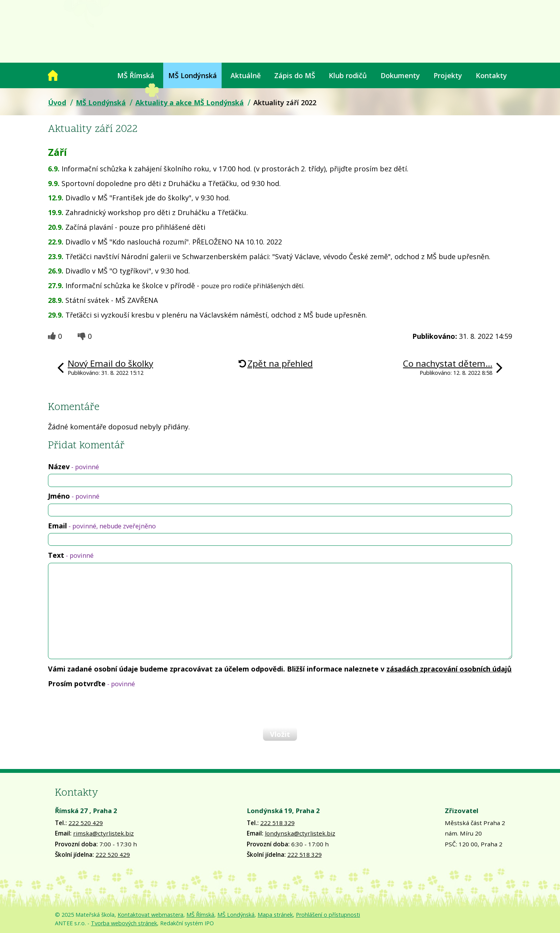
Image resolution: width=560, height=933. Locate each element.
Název (73, 466)
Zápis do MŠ (295, 75)
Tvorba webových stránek (124, 923)
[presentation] (107, 707)
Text (71, 555)
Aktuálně (246, 75)
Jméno (74, 496)
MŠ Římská (136, 75)
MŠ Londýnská (193, 75)
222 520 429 (86, 823)
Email (102, 526)
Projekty (448, 75)
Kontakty (491, 75)
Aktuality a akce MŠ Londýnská (190, 103)
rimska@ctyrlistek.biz (103, 833)
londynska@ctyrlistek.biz (300, 833)
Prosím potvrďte (91, 684)
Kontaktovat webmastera (150, 915)
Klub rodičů (348, 75)
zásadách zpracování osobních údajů (449, 669)
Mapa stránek (275, 915)
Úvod (53, 75)
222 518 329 (277, 823)
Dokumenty (400, 75)
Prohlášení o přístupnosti (328, 915)
